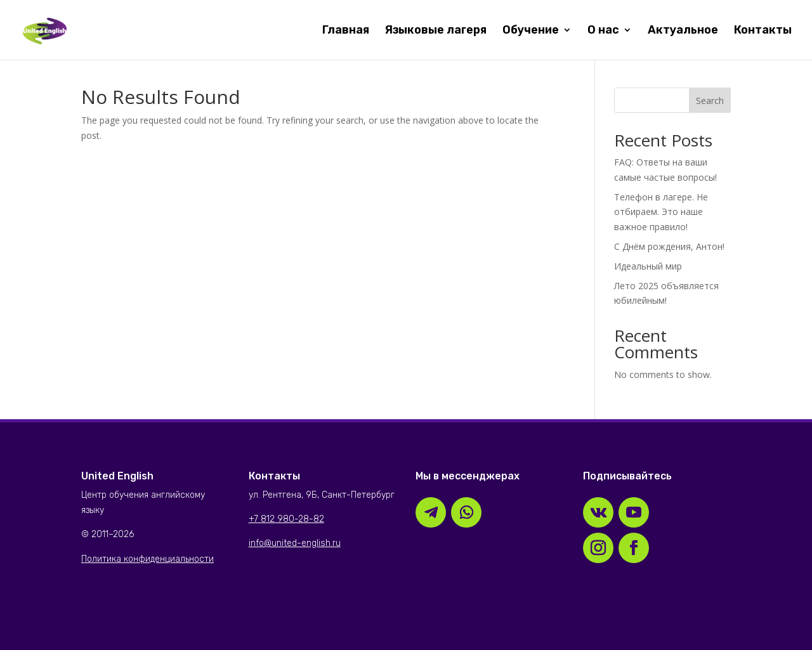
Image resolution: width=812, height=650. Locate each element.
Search (710, 101)
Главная (346, 31)
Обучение (531, 31)
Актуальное (683, 31)
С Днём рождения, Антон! (669, 246)
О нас (603, 31)
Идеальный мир (648, 266)
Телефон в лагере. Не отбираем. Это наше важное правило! (661, 212)
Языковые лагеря (436, 31)
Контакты (763, 31)
